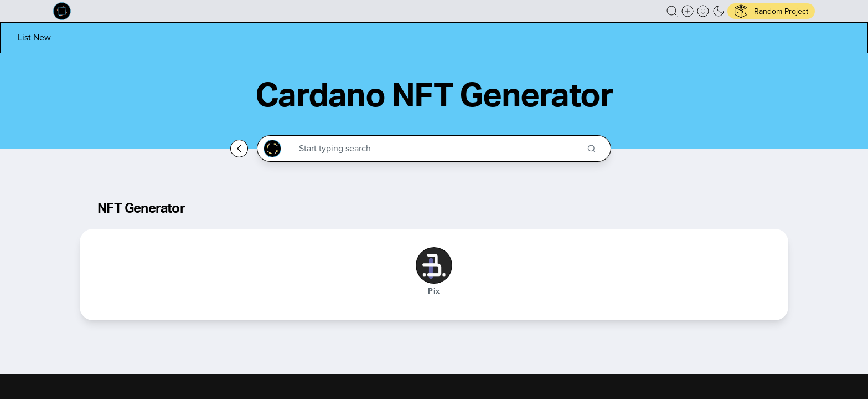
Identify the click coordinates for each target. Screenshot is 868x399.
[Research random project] (771, 11)
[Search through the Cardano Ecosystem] (439, 149)
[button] (672, 11)
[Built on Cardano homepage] (62, 11)
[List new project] (34, 37)
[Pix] (434, 265)
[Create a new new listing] (688, 11)
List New (34, 37)
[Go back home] (239, 149)
